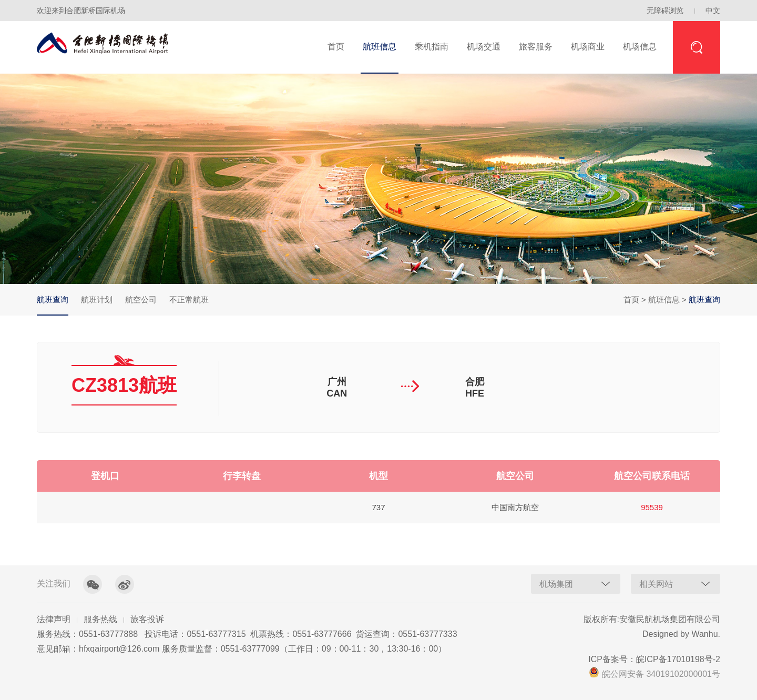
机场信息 (640, 47)
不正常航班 (189, 300)
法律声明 (54, 619)
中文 (713, 11)
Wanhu (704, 634)
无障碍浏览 (665, 11)
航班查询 (53, 305)
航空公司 (141, 300)
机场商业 (588, 47)
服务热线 (100, 619)
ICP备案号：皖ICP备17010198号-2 (654, 659)
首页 (336, 47)
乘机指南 (432, 47)
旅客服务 (536, 47)
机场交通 (484, 47)
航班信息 (380, 47)
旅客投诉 (147, 619)
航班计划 (97, 300)
